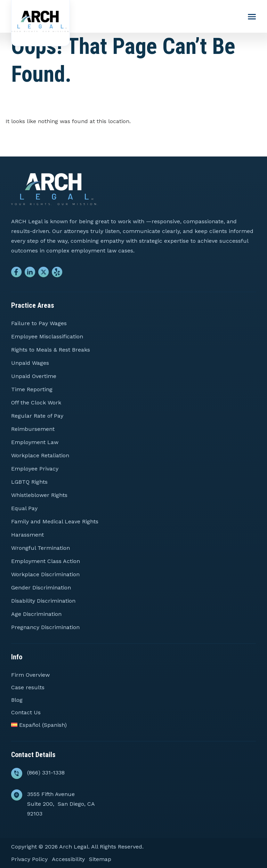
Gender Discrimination (41, 588)
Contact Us (26, 712)
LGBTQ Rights (29, 482)
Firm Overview (30, 675)
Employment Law (35, 442)
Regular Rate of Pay (37, 416)
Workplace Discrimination (45, 574)
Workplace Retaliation (40, 455)
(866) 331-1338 (46, 773)
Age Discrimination (36, 614)
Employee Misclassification (47, 336)
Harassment (27, 535)
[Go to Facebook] (17, 274)
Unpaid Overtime (34, 376)
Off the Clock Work (36, 403)
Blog (17, 700)
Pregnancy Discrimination (45, 627)
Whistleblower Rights (39, 495)
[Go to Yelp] (57, 274)
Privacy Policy (29, 859)
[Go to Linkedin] (30, 274)
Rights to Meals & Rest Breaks (51, 350)
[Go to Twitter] (44, 274)
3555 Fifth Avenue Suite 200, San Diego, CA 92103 (61, 804)
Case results (28, 687)
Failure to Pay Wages (39, 323)
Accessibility (68, 859)
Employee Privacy (35, 469)
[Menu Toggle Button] (252, 17)
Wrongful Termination (41, 548)
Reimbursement (33, 429)
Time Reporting (32, 389)
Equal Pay (24, 508)
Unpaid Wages (30, 363)
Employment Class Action (46, 561)
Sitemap (100, 859)
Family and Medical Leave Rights (55, 521)
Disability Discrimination (43, 601)
